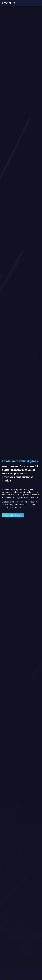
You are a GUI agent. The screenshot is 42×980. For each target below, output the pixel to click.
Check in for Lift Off (13, 515)
